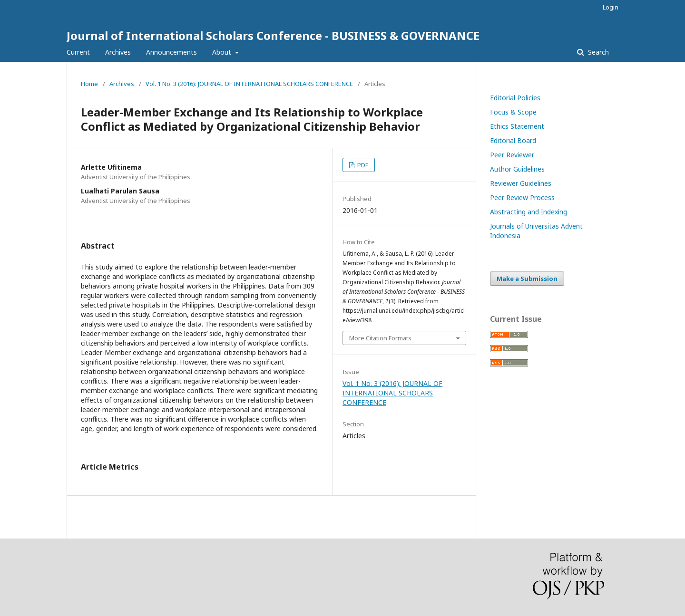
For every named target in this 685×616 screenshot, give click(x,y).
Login (611, 7)
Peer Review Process (522, 197)
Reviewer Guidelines (521, 183)
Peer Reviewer (512, 155)
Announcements (171, 52)
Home (89, 84)
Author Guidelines (517, 169)
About (223, 52)
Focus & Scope (513, 112)
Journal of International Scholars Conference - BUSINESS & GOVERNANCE (273, 35)
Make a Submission (527, 279)
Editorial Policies (515, 98)
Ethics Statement (517, 126)
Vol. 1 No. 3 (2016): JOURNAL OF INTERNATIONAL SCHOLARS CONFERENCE (249, 84)
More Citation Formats (380, 338)
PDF (362, 165)
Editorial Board (513, 140)
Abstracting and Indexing (528, 212)
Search (597, 52)
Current (78, 52)
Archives (118, 52)
